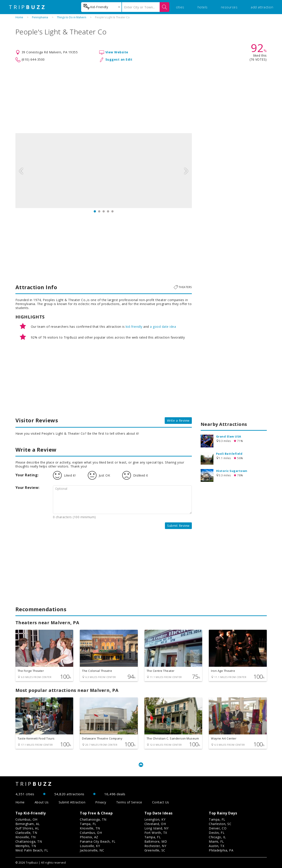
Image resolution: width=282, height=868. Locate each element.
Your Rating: (27, 475)
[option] (104, 171)
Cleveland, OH (155, 824)
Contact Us (161, 802)
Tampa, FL (88, 824)
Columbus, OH (26, 819)
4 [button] (108, 211)
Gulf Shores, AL (27, 828)
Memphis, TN (26, 846)
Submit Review (178, 526)
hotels (203, 7)
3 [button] (104, 211)
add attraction (262, 7)
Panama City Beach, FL (98, 841)
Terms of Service (129, 802)
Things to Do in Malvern (72, 17)
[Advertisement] (141, 98)
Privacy (101, 802)
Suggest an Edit (119, 59)
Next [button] (186, 171)
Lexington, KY (155, 819)
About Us (42, 802)
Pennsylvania (40, 17)
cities (180, 7)
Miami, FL (216, 841)
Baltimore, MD (156, 841)
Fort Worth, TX (156, 833)
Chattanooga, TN (29, 841)
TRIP (28, 7)
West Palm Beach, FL (32, 850)
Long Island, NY (157, 828)
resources (229, 7)
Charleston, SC (220, 824)
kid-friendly (134, 327)
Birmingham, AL (28, 824)
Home (19, 17)
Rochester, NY (155, 846)
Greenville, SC (155, 850)
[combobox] (101, 7)
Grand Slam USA (229, 436)
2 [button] (99, 211)
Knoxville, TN (26, 837)
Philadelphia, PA (221, 850)
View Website (117, 52)
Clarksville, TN (26, 833)
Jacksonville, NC (92, 850)
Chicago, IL (217, 837)
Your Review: (27, 488)
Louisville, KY (90, 846)
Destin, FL (217, 833)
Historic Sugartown (232, 471)
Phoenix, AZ (89, 837)
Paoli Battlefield (229, 454)
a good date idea (163, 327)
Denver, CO (218, 828)
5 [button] (112, 211)
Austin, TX (217, 846)
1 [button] (95, 211)
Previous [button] (21, 171)
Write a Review (178, 420)
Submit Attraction (72, 802)
